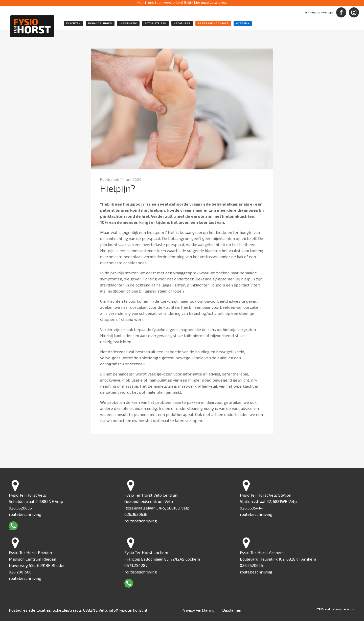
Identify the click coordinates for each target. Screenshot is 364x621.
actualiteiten (155, 23)
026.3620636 (20, 508)
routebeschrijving (25, 514)
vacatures (182, 23)
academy (243, 23)
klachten (73, 23)
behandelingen (100, 23)
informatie (128, 23)
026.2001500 (20, 572)
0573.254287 (136, 565)
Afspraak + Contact (213, 23)
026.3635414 (251, 508)
